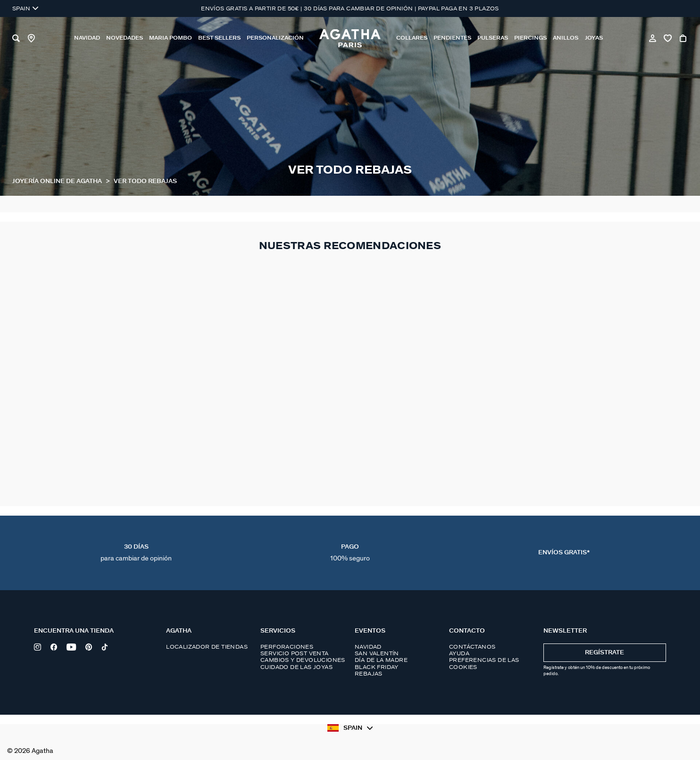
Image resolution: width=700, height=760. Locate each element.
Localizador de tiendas (207, 647)
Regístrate (604, 653)
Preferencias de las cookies (484, 663)
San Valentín (377, 653)
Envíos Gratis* (564, 553)
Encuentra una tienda (74, 631)
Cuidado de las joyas (296, 667)
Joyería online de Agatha (58, 181)
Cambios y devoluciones (303, 660)
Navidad (368, 647)
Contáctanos (472, 647)
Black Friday (377, 667)
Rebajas (369, 674)
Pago (350, 553)
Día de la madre (381, 660)
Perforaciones (287, 647)
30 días (136, 553)
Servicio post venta (295, 653)
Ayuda (459, 653)
